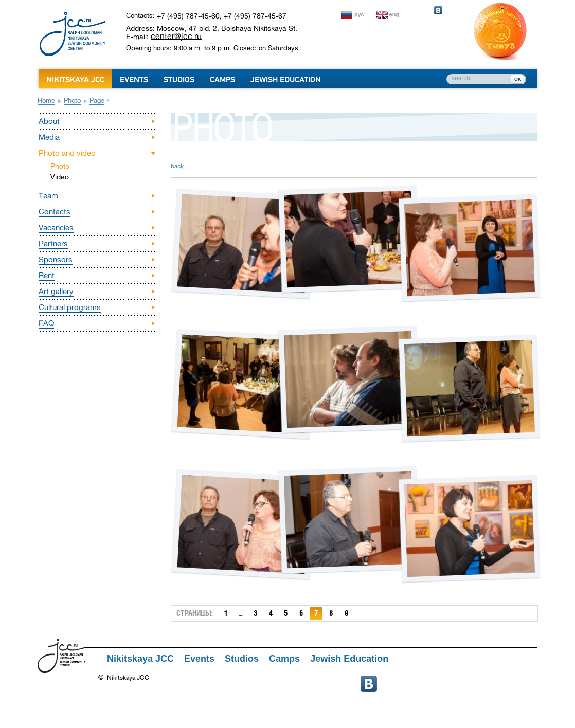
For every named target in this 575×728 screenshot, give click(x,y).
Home (46, 101)
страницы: (195, 613)
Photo (72, 101)
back (177, 166)
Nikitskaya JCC (75, 80)
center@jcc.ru (176, 36)
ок (518, 79)
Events (134, 80)
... (241, 613)
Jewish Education (286, 80)
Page (97, 101)
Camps (222, 80)
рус (359, 14)
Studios (179, 80)
